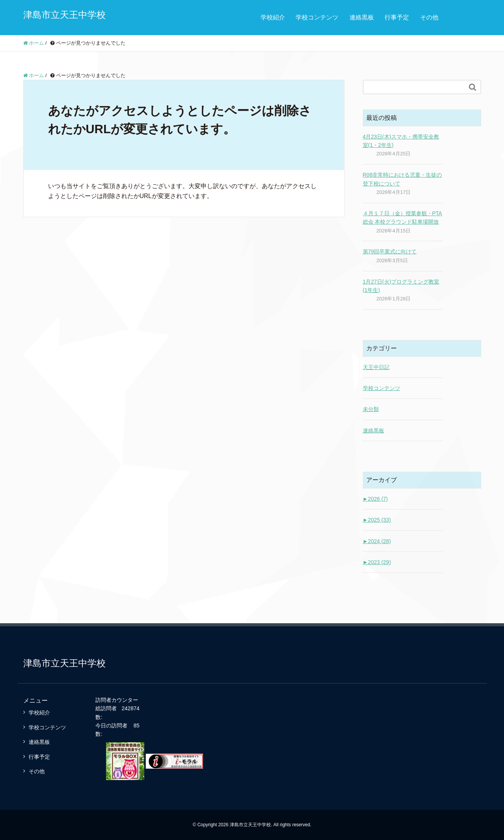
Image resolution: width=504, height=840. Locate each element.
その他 (429, 17)
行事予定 (397, 17)
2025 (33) (377, 520)
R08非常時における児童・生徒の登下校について (403, 179)
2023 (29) (377, 562)
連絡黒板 (362, 17)
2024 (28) (377, 541)
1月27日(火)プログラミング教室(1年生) (401, 286)
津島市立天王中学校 (64, 15)
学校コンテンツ (317, 17)
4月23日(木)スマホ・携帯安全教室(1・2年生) (401, 141)
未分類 (371, 409)
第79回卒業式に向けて (390, 252)
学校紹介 (273, 17)
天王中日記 (376, 367)
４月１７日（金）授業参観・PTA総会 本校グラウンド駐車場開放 (403, 218)
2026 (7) (375, 499)
